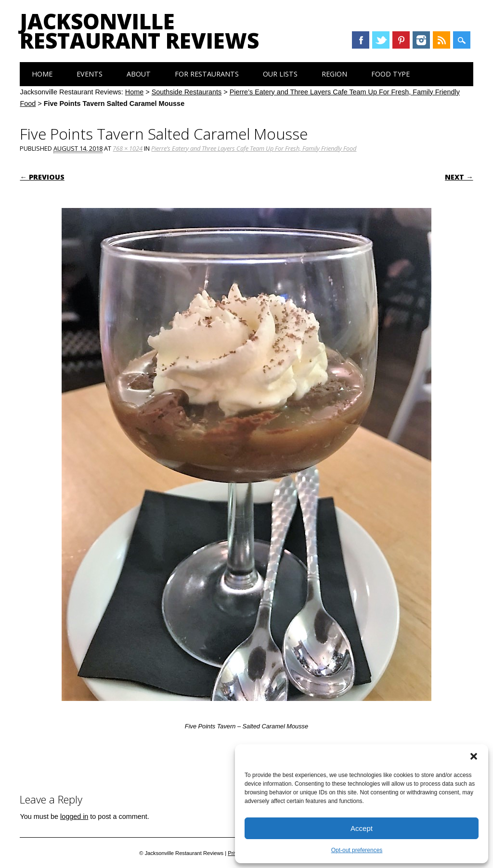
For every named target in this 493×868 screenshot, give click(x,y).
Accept (362, 828)
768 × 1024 (128, 148)
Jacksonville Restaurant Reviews (139, 31)
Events (90, 74)
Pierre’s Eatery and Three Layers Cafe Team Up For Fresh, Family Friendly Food (254, 148)
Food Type (390, 74)
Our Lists (280, 74)
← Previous (42, 177)
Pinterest (401, 40)
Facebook (361, 40)
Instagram (421, 40)
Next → (459, 177)
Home (42, 74)
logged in (74, 816)
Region (334, 74)
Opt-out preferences (357, 850)
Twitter (381, 40)
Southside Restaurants (187, 92)
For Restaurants (207, 74)
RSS (441, 40)
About (139, 74)
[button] (474, 756)
